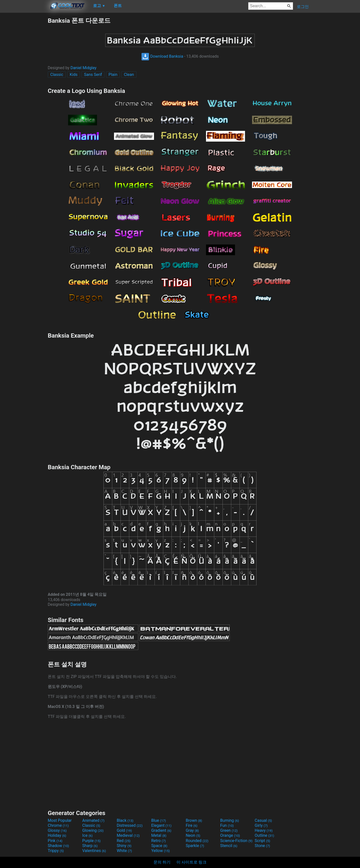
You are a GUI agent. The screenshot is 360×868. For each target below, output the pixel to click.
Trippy (56, 851)
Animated (93, 820)
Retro (158, 841)
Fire (192, 825)
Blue (159, 820)
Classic (57, 75)
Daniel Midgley (83, 68)
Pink (55, 841)
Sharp (90, 846)
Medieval (128, 835)
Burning (230, 820)
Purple (91, 841)
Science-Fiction (236, 841)
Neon (193, 835)
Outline (264, 835)
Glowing (93, 830)
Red (124, 841)
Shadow (58, 846)
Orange (230, 835)
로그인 (303, 7)
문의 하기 (162, 862)
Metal (159, 835)
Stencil (229, 846)
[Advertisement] (24, 91)
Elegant (161, 825)
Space (159, 846)
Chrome (58, 825)
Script (262, 841)
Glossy (57, 830)
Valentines (94, 851)
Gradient (161, 830)
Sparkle (195, 846)
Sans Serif (93, 75)
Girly (261, 825)
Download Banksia (162, 56)
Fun (227, 825)
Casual (263, 820)
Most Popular (60, 820)
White (124, 851)
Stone (262, 846)
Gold (124, 830)
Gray (192, 830)
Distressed (130, 825)
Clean (129, 75)
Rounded (197, 841)
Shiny (124, 846)
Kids (74, 75)
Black (125, 820)
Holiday (57, 835)
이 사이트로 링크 (191, 862)
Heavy (264, 830)
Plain (113, 75)
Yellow (160, 851)
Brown (194, 820)
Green (229, 830)
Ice (87, 835)
